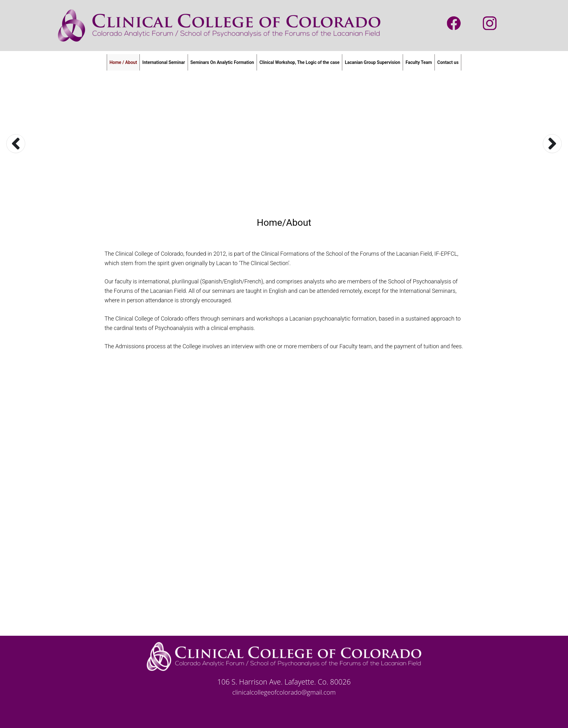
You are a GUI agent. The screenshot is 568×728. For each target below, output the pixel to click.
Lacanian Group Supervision (372, 62)
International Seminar (164, 62)
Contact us (448, 62)
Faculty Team (419, 62)
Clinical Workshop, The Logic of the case (299, 62)
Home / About (123, 62)
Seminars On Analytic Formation (222, 62)
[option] (284, 143)
